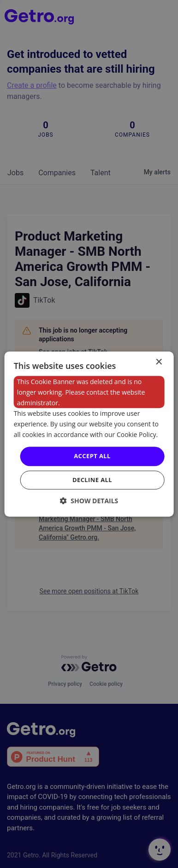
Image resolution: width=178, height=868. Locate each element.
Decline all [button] (92, 480)
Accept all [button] (92, 456)
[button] (89, 501)
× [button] (158, 362)
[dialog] (89, 434)
